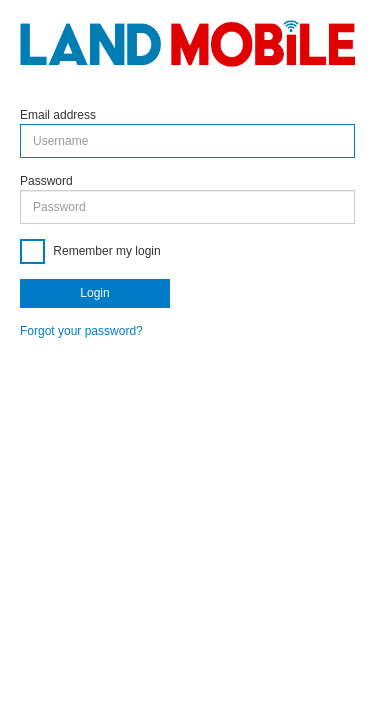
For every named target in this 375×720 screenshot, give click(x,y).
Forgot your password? (81, 331)
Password (46, 181)
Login (94, 293)
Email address (58, 115)
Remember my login (105, 251)
